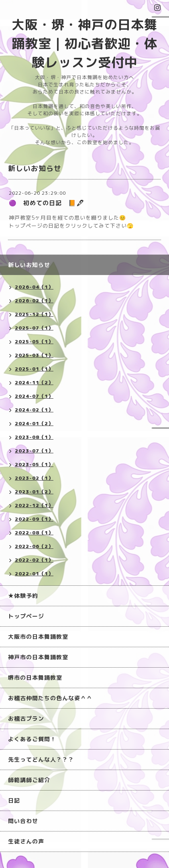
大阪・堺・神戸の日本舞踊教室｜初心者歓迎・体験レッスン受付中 (84, 43)
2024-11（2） (34, 382)
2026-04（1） (34, 287)
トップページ (26, 616)
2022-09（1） (34, 519)
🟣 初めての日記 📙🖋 (47, 203)
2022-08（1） (34, 533)
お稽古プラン (26, 718)
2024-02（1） (34, 410)
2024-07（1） (34, 396)
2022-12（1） (34, 505)
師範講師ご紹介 (29, 780)
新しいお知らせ (29, 265)
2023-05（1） (34, 464)
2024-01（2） (34, 423)
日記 (14, 800)
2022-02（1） (34, 560)
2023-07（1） (34, 451)
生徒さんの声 (26, 841)
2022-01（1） (34, 574)
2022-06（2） (34, 546)
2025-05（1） (34, 341)
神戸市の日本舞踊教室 (38, 657)
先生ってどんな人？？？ (41, 759)
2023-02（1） (34, 478)
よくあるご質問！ (32, 739)
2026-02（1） (34, 301)
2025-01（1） (34, 369)
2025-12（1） (34, 314)
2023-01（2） (34, 492)
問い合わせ (23, 821)
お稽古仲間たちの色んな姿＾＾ (50, 698)
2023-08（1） (34, 437)
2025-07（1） (34, 328)
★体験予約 (23, 596)
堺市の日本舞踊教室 (35, 677)
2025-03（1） (34, 355)
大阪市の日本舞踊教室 (38, 637)
